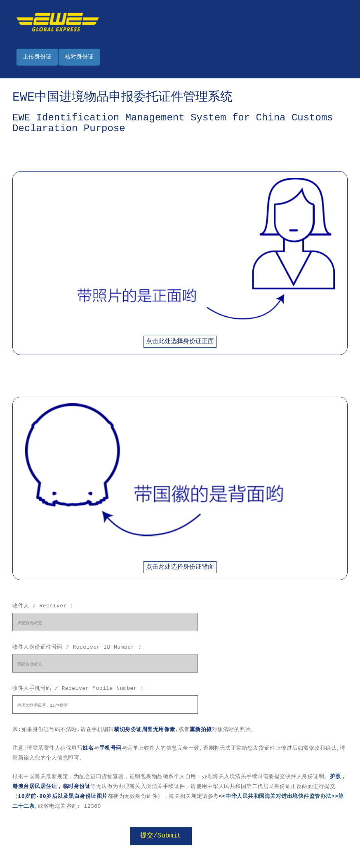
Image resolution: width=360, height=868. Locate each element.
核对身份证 (79, 57)
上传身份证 (37, 57)
